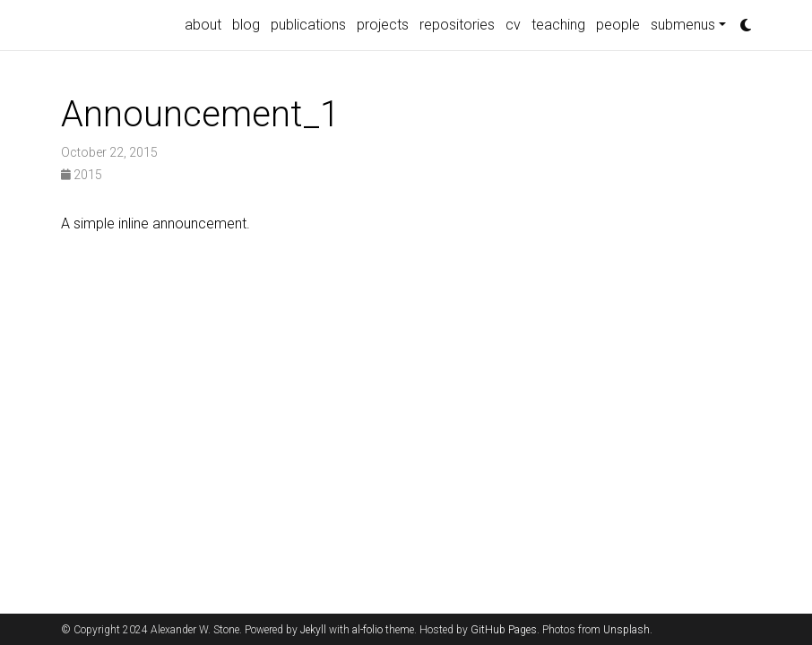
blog (246, 25)
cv (513, 25)
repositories (457, 25)
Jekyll (313, 630)
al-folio (367, 630)
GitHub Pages (504, 630)
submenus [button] (683, 25)
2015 (82, 175)
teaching (558, 25)
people (618, 25)
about (203, 25)
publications (308, 25)
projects (383, 25)
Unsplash (626, 630)
